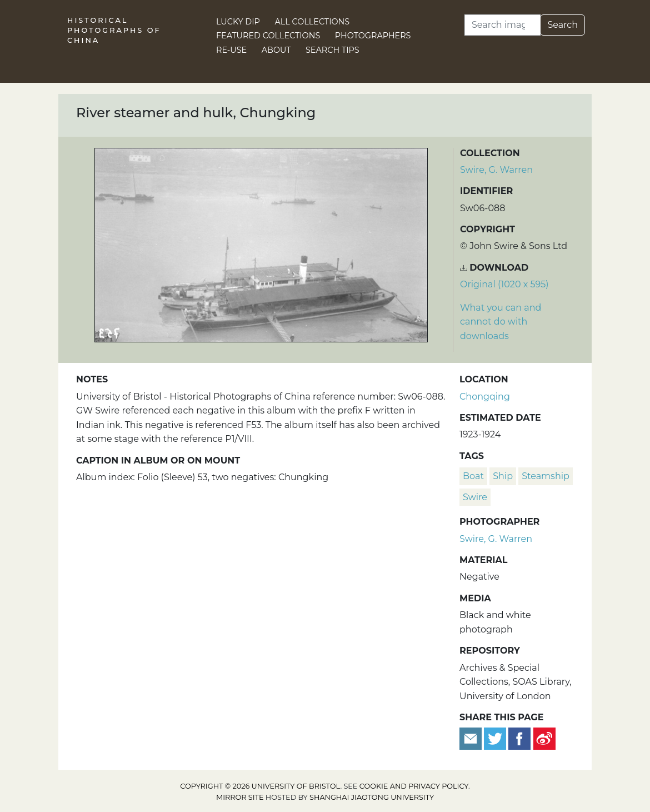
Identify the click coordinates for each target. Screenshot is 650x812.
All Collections (312, 22)
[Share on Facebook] (519, 738)
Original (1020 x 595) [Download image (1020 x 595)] (504, 284)
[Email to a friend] (472, 738)
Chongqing (485, 397)
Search (562, 25)
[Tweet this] (496, 738)
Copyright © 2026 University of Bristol (260, 786)
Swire (475, 497)
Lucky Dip (238, 22)
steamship (546, 476)
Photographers (373, 36)
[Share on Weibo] (544, 738)
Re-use (231, 50)
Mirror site (240, 797)
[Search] (502, 25)
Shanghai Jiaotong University (372, 797)
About (276, 50)
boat (473, 476)
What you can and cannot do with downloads (501, 322)
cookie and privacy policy (414, 786)
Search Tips (332, 50)
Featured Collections (268, 36)
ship (503, 476)
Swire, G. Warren (496, 170)
